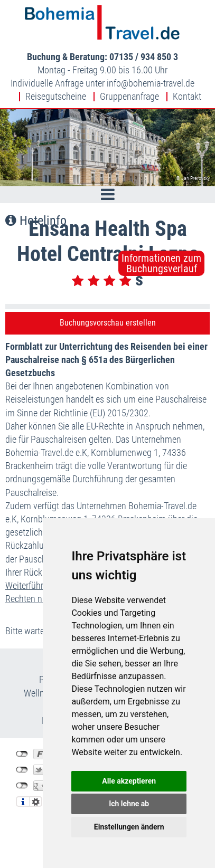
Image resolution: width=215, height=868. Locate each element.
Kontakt (187, 97)
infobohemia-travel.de (151, 83)
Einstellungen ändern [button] (129, 827)
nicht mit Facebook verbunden (22, 754)
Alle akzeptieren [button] (129, 781)
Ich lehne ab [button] (129, 804)
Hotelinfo (36, 221)
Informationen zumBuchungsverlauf (161, 263)
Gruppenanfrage (129, 97)
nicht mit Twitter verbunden (22, 770)
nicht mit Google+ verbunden (22, 786)
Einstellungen (36, 802)
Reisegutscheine (56, 97)
